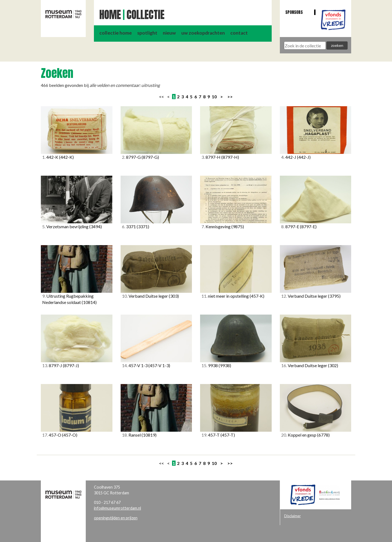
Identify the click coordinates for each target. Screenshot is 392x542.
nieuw (169, 33)
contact (239, 33)
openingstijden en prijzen (116, 518)
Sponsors (294, 12)
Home (110, 15)
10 (214, 97)
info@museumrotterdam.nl (117, 508)
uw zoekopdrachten (203, 33)
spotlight (147, 33)
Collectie (146, 15)
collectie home (116, 33)
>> (230, 97)
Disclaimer (293, 516)
